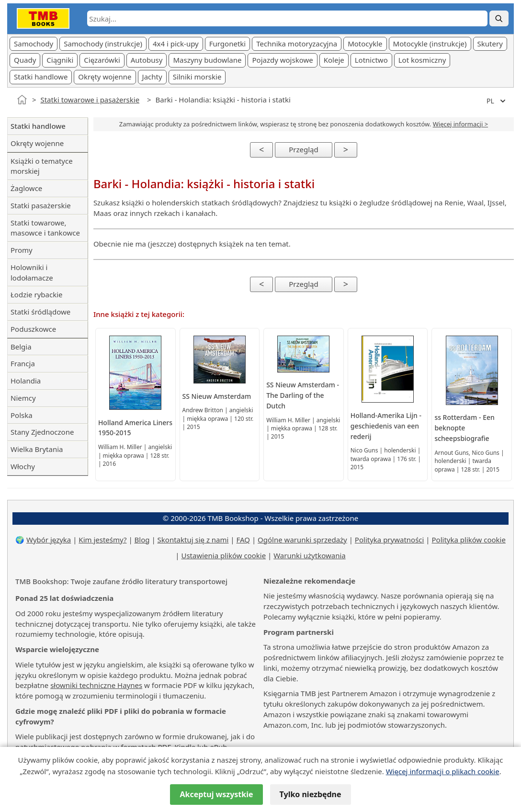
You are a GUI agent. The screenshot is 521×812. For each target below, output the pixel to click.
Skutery (490, 44)
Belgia (21, 347)
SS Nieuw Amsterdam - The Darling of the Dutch (303, 395)
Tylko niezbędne (311, 794)
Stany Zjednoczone (42, 432)
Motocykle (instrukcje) (430, 44)
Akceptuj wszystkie (216, 794)
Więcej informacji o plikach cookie (443, 771)
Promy (22, 250)
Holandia (26, 381)
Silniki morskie (197, 77)
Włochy (23, 466)
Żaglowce (26, 188)
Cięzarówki (102, 60)
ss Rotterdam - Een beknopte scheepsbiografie (464, 428)
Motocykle (365, 44)
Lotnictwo (371, 60)
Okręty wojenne (105, 77)
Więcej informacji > (460, 124)
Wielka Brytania (37, 449)
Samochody (34, 44)
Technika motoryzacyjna (297, 44)
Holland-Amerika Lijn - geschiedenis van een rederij (386, 426)
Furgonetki (227, 44)
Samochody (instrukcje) (103, 44)
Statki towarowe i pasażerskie (90, 100)
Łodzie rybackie (36, 294)
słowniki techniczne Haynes (96, 685)
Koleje (334, 60)
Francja (23, 363)
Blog (142, 540)
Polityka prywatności (390, 540)
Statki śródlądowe (40, 312)
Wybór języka (49, 540)
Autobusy (147, 60)
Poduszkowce (33, 329)
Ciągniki (60, 60)
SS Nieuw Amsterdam (217, 396)
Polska (22, 415)
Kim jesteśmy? (102, 540)
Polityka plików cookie (469, 540)
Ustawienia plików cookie (223, 555)
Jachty (152, 77)
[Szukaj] (499, 18)
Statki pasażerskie (41, 205)
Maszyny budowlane (207, 60)
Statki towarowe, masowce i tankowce (45, 228)
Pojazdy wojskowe (282, 60)
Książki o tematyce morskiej (42, 166)
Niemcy (23, 398)
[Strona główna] (22, 100)
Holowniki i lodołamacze (32, 272)
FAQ (244, 540)
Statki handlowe (41, 77)
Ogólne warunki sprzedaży (302, 540)
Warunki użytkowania (310, 555)
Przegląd (304, 149)
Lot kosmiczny (422, 60)
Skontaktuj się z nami (193, 540)
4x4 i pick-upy (176, 44)
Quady (25, 60)
